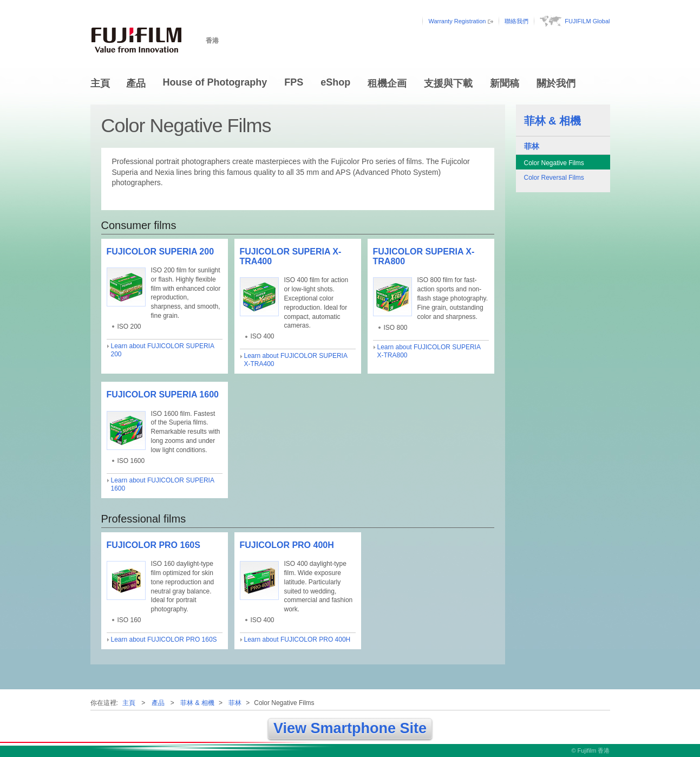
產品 (136, 83)
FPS (294, 82)
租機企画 (387, 83)
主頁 (100, 83)
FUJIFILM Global (587, 21)
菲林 (532, 146)
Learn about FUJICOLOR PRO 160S (164, 639)
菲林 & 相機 (553, 121)
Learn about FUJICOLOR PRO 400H (297, 639)
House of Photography (215, 82)
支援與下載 (448, 83)
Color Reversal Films (554, 178)
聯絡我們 (516, 21)
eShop (335, 82)
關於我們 (556, 83)
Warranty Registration (457, 21)
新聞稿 (505, 83)
